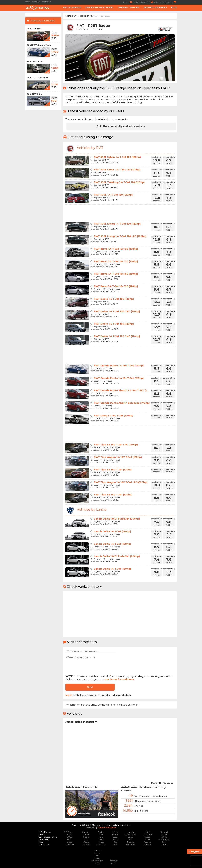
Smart (164, 844)
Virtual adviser (72, 7)
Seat (164, 842)
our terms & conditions (119, 679)
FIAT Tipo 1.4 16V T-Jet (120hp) (113, 470)
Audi (69, 834)
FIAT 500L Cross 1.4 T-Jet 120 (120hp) (117, 170)
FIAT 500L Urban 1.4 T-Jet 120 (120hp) (117, 157)
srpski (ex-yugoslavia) (165, 2)
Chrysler (86, 832)
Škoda (113, 863)
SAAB (164, 837)
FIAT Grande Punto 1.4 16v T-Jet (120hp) (119, 366)
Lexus (131, 837)
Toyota (97, 858)
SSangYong (164, 839)
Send (90, 687)
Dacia (86, 842)
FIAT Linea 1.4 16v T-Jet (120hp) (113, 416)
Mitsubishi (147, 834)
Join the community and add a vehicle (121, 126)
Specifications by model (99, 7)
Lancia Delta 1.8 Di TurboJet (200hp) (117, 519)
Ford (101, 837)
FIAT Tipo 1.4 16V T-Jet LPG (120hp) (116, 445)
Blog (174, 7)
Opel (147, 839)
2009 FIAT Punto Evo (37, 78)
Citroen (86, 834)
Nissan (147, 837)
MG (130, 839)
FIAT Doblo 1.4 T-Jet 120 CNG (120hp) (117, 311)
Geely (101, 839)
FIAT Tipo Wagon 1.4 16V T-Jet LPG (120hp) (121, 482)
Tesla (97, 856)
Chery (69, 842)
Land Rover (131, 834)
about (28, 2)
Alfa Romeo (69, 832)
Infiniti (115, 832)
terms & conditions (48, 837)
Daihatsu (86, 844)
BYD (69, 839)
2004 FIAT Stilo (35, 61)
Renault (164, 832)
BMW (69, 837)
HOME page (71, 16)
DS (86, 839)
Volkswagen (97, 861)
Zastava (113, 861)
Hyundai (101, 844)
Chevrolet (69, 844)
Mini (147, 832)
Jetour (115, 839)
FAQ (41, 842)
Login (128, 2)
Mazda (130, 842)
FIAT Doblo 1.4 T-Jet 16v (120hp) (114, 299)
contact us (46, 2)
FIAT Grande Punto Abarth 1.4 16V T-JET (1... (121, 390)
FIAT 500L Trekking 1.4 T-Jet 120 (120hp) (119, 182)
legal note (36, 2)
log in (69, 695)
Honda (101, 842)
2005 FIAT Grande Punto (39, 45)
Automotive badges (155, 7)
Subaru (97, 851)
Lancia (131, 832)
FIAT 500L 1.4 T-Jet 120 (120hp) (113, 195)
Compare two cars (129, 7)
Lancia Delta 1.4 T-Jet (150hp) (112, 544)
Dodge (101, 832)
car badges (86, 16)
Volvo (97, 863)
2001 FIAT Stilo (34, 94)
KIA (115, 842)
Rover (164, 834)
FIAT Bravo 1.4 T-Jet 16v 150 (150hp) (116, 261)
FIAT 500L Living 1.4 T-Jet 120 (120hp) (117, 224)
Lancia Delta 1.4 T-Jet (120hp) (112, 531)
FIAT (101, 834)
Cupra (86, 837)
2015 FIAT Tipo (34, 29)
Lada (115, 844)
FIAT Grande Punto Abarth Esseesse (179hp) (122, 403)
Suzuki (97, 853)
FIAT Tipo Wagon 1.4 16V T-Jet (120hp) (118, 457)
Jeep (115, 837)
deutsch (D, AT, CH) (143, 2)
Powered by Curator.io (162, 782)
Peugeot (147, 842)
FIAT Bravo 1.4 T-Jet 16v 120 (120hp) (116, 249)
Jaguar (115, 834)
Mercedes (131, 844)
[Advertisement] (190, 62)
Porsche (147, 844)
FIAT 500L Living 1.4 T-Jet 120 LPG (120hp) (120, 236)
